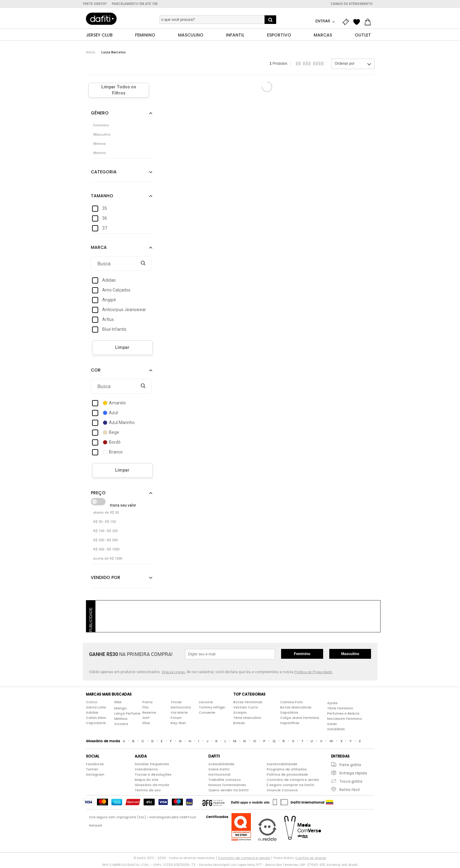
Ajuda (332, 704)
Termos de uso (148, 791)
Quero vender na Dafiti (228, 791)
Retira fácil (350, 791)
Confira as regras (311, 859)
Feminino (302, 655)
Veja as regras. (174, 673)
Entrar (323, 21)
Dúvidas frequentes (152, 765)
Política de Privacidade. (314, 673)
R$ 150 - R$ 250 (105, 532)
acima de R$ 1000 (108, 560)
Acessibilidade (221, 765)
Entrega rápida (353, 774)
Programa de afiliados (287, 770)
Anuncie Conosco (282, 791)
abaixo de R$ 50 (106, 514)
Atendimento (146, 770)
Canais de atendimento (352, 4)
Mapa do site (147, 781)
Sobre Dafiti (219, 770)
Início (91, 54)
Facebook (95, 765)
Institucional (219, 776)
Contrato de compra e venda (293, 781)
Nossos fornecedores (227, 786)
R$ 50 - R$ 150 (104, 523)
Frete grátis (350, 766)
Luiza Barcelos (114, 54)
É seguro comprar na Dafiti (290, 786)
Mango (120, 709)
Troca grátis (351, 783)
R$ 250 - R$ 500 (105, 541)
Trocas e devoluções (153, 776)
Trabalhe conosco (225, 781)
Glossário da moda (152, 786)
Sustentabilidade (282, 765)
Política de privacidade (287, 776)
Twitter (92, 770)
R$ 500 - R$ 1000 (106, 551)
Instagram (95, 776)
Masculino (350, 655)
